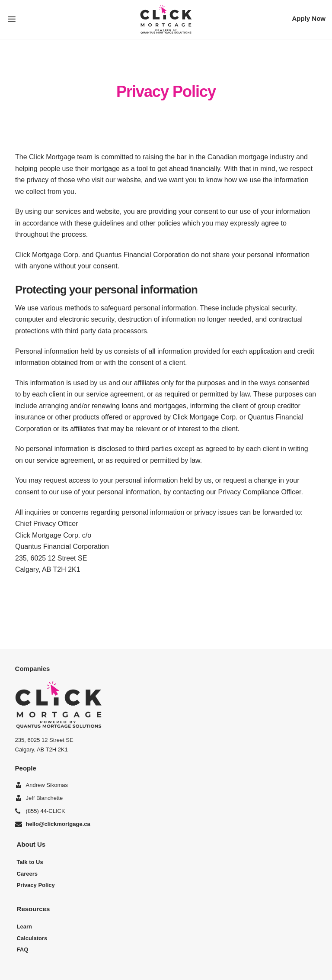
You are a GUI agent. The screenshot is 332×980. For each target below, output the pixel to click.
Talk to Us (30, 862)
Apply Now (309, 18)
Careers (27, 874)
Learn (24, 927)
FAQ (23, 949)
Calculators (32, 938)
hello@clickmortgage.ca (58, 824)
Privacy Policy (36, 885)
